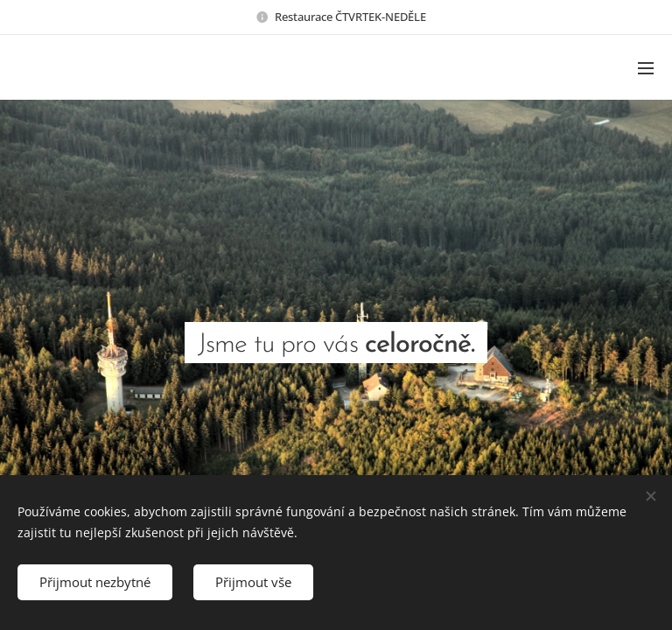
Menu (646, 68)
